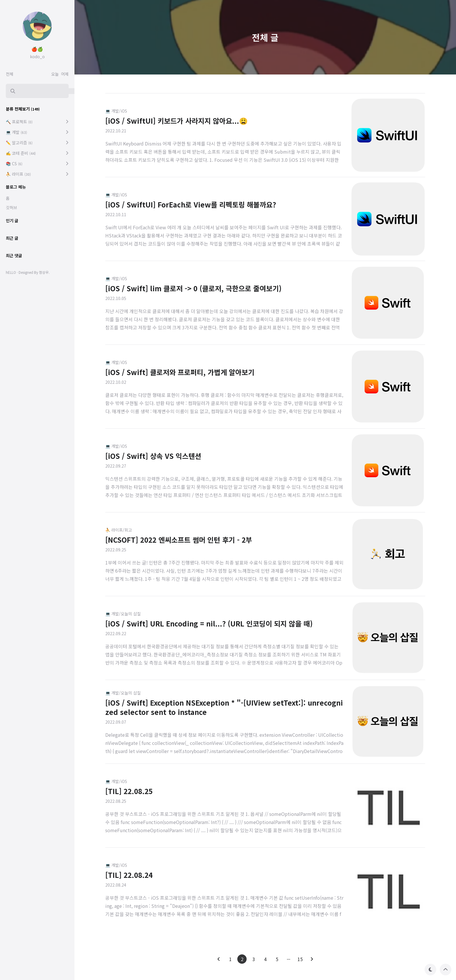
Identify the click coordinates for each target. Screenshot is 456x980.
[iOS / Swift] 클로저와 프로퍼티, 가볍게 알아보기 (180, 372)
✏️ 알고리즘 (19, 143)
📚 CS (14, 164)
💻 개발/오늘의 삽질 (123, 614)
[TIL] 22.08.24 (129, 875)
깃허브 (11, 207)
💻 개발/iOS (116, 111)
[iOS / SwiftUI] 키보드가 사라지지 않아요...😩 (177, 121)
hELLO (11, 272)
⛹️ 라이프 (18, 174)
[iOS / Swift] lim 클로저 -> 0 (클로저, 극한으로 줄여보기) (193, 288)
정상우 (44, 272)
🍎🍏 (37, 49)
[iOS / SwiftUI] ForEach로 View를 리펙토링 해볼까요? (191, 204)
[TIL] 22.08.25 (129, 791)
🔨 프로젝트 (19, 122)
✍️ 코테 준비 (21, 153)
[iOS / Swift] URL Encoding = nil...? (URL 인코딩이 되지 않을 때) (209, 623)
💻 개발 (16, 132)
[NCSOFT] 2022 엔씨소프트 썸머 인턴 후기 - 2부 (179, 540)
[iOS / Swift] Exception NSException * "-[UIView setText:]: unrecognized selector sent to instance (224, 707)
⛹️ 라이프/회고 (119, 530)
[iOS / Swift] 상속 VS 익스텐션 (153, 456)
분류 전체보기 (23, 109)
